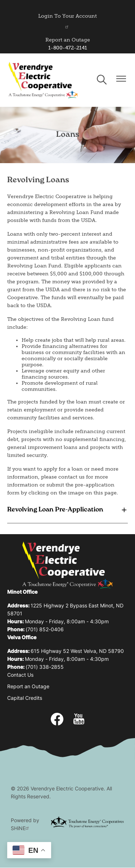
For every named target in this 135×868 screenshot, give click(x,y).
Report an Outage (68, 40)
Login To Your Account (67, 21)
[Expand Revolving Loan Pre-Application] (67, 510)
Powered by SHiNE (25, 825)
